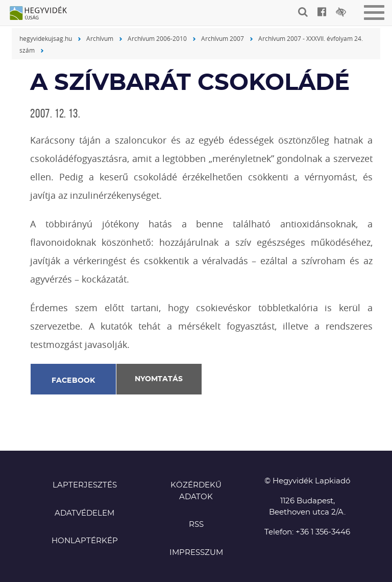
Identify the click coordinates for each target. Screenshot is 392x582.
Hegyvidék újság (43, 14)
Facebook (73, 381)
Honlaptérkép (85, 541)
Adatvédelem (84, 513)
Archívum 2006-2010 (157, 38)
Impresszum (196, 553)
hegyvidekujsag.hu (46, 38)
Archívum (100, 38)
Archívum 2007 (223, 38)
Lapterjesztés (85, 485)
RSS (196, 525)
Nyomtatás (159, 379)
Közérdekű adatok (196, 491)
